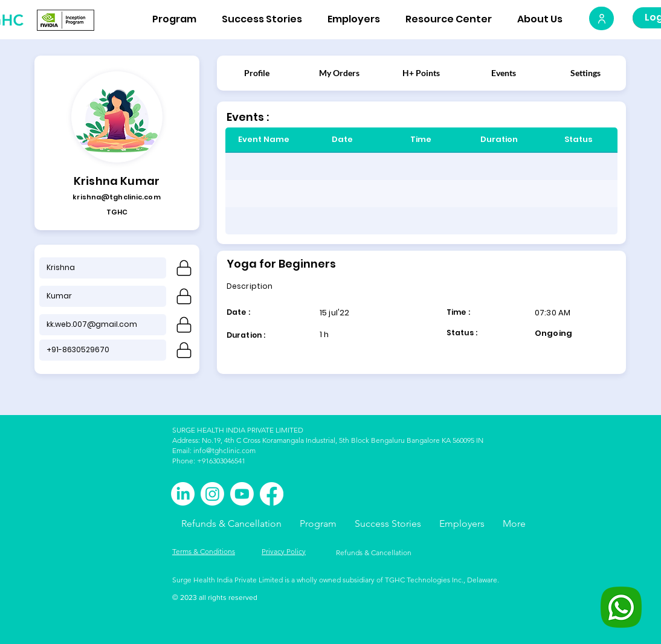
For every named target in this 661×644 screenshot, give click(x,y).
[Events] (503, 73)
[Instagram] (212, 494)
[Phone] (184, 268)
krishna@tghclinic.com (116, 197)
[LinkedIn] (183, 494)
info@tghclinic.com (224, 450)
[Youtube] (242, 494)
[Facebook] (272, 494)
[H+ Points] (421, 73)
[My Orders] (339, 73)
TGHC (117, 212)
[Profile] (257, 73)
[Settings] (585, 73)
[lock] (184, 325)
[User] (601, 18)
